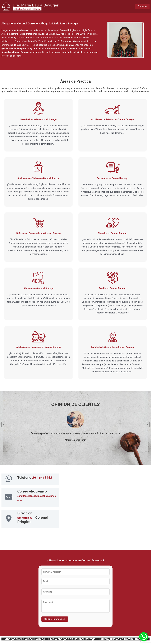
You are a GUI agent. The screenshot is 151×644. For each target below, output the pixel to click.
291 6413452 (43, 478)
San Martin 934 (25, 518)
